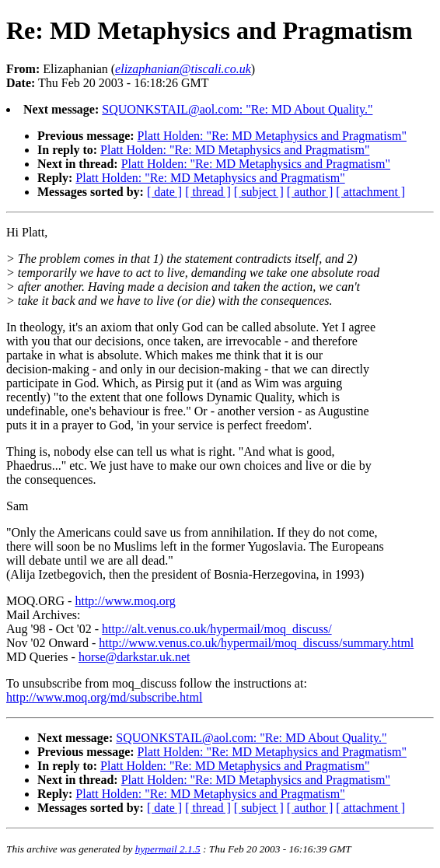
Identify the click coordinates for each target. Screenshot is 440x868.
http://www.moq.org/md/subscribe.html (104, 697)
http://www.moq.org (125, 601)
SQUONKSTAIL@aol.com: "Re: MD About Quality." (237, 109)
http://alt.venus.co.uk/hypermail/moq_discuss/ (217, 629)
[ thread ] (208, 192)
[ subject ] (259, 192)
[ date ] (164, 192)
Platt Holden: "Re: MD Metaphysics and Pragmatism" (272, 136)
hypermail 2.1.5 (168, 849)
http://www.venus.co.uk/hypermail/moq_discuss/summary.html (256, 643)
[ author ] (310, 192)
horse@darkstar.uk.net (134, 657)
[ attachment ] (370, 192)
